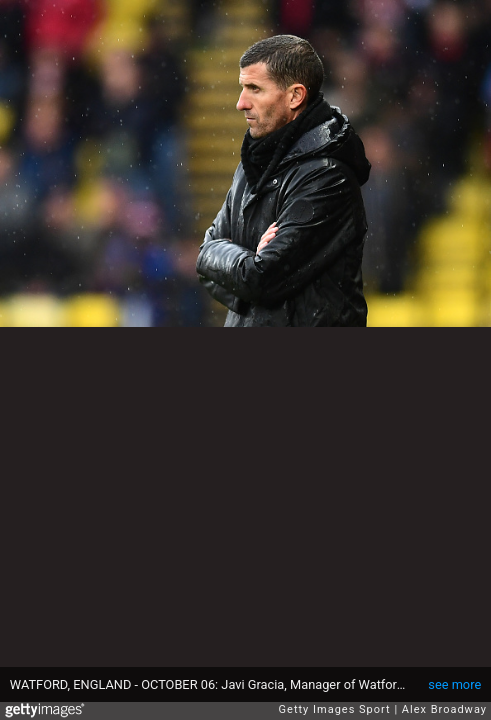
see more (454, 684)
